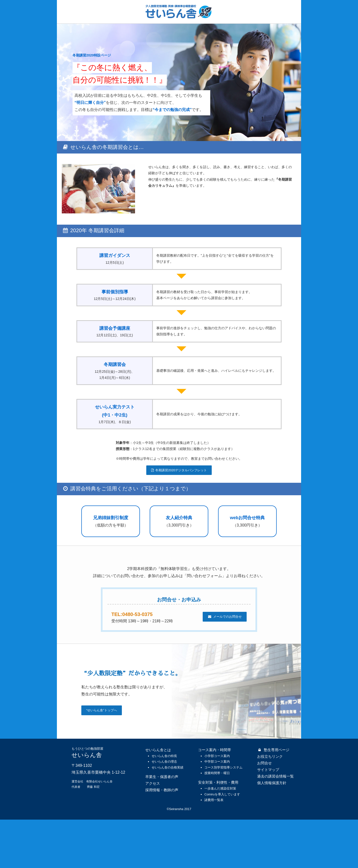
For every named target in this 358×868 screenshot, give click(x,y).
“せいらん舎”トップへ (102, 759)
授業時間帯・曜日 (217, 821)
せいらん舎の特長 (164, 804)
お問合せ (264, 811)
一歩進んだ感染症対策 (220, 837)
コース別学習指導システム (223, 816)
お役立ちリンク (270, 805)
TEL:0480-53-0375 (138, 662)
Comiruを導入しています (222, 843)
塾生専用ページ (273, 798)
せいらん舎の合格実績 (168, 816)
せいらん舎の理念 (164, 810)
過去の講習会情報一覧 (275, 825)
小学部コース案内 (217, 804)
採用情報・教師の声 (162, 838)
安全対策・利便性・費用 (218, 831)
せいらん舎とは (158, 798)
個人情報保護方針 (272, 831)
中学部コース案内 (217, 810)
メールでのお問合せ (225, 665)
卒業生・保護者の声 (162, 825)
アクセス (153, 832)
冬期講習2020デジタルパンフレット (179, 506)
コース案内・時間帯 (215, 798)
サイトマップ (268, 818)
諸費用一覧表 (214, 849)
